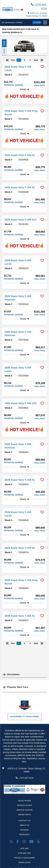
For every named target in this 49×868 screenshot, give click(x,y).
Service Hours (25, 805)
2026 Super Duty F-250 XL (20, 155)
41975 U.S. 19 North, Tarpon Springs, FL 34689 (37, 14)
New (4, 43)
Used (4, 51)
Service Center (24, 810)
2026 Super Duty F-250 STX (21, 403)
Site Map (24, 848)
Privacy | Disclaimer (24, 858)
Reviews (24, 830)
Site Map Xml (25, 853)
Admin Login (24, 862)
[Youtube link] (32, 842)
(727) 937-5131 (39, 7)
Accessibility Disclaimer (24, 717)
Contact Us (25, 821)
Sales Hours (25, 801)
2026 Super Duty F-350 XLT (21, 220)
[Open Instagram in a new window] (25, 842)
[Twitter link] (12, 842)
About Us (24, 825)
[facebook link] (18, 842)
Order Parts (25, 815)
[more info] (24, 63)
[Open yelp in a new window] (38, 842)
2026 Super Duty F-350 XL (20, 548)
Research (25, 835)
